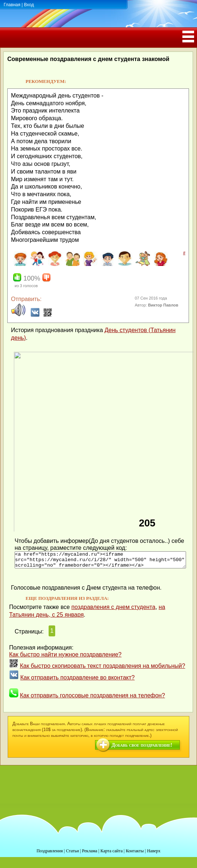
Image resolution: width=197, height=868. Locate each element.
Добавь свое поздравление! (142, 748)
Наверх (154, 854)
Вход (29, 5)
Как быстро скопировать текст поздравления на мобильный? (102, 669)
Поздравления (50, 854)
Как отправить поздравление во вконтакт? (77, 681)
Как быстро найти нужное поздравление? (65, 658)
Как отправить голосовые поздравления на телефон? (92, 699)
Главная (12, 5)
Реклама (90, 854)
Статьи (72, 854)
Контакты (135, 854)
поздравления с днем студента (113, 610)
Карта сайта (112, 854)
